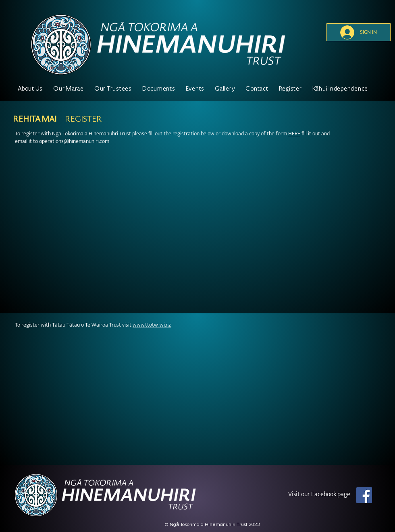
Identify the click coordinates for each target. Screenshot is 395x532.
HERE (294, 134)
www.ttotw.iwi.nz (152, 325)
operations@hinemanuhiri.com (74, 141)
